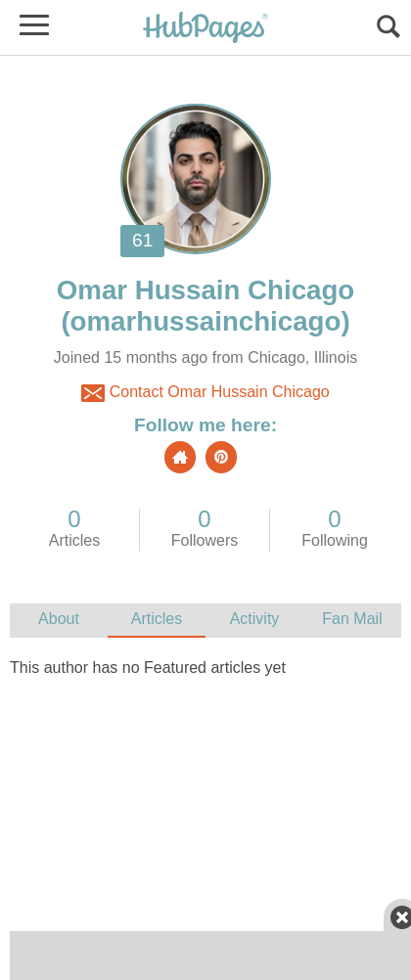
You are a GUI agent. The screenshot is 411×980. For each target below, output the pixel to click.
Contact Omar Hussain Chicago (205, 393)
